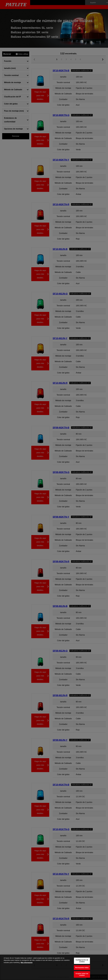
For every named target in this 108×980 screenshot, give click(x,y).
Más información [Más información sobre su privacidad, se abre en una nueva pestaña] (27, 963)
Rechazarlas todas (82, 968)
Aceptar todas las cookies (82, 974)
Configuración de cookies (82, 961)
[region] (54, 967)
